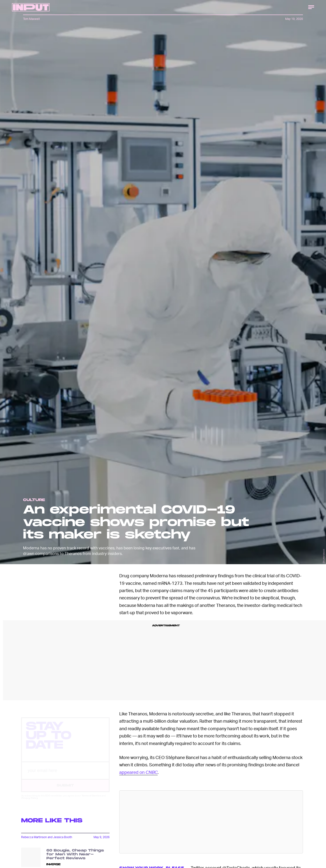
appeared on (138, 772)
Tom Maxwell (31, 19)
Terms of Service (91, 800)
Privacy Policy (30, 802)
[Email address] (65, 775)
